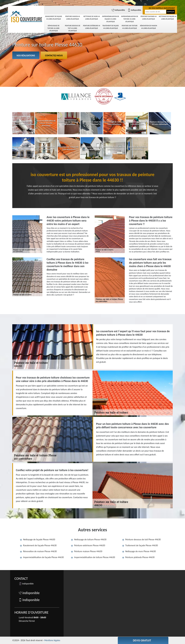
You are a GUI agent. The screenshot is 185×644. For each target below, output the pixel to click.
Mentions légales (52, 640)
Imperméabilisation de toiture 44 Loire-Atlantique (130, 19)
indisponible (118, 10)
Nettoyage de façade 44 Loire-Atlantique (168, 18)
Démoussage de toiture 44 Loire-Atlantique (54, 28)
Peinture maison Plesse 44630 (88, 551)
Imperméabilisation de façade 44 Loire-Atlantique (111, 19)
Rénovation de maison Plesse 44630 (40, 551)
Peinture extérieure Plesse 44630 (90, 545)
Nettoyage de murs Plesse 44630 (141, 551)
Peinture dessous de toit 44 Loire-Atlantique (72, 28)
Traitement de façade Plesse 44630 (142, 545)
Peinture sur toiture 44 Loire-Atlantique (130, 27)
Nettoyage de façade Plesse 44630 (39, 539)
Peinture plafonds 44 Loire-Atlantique (149, 18)
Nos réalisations (26, 55)
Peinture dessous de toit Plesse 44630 (143, 539)
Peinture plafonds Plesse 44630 (140, 557)
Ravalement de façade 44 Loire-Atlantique (54, 18)
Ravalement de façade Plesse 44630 (40, 545)
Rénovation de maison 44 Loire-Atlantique (149, 27)
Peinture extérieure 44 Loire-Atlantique (92, 27)
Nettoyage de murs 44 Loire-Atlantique (92, 18)
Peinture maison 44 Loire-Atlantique (73, 18)
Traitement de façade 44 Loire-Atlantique (111, 27)
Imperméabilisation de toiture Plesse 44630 (95, 557)
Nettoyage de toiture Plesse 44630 (90, 539)
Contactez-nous (54, 55)
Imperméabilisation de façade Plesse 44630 (43, 557)
